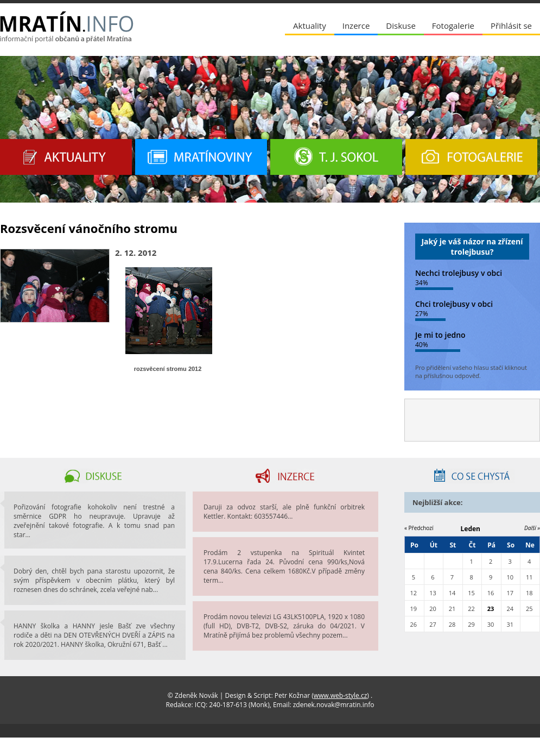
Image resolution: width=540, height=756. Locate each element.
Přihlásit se (511, 26)
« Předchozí (419, 528)
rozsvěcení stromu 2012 (168, 369)
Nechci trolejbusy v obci (459, 273)
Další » (532, 528)
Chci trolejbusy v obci (454, 304)
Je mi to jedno (440, 335)
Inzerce (356, 26)
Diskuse (401, 26)
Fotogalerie (453, 26)
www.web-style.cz (341, 695)
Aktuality (310, 26)
